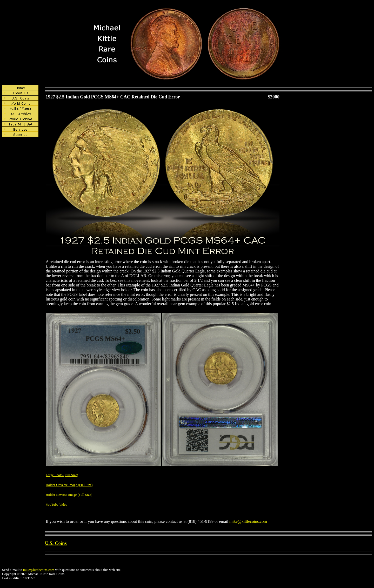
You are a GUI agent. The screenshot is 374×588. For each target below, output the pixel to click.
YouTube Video (56, 505)
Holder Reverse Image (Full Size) (69, 495)
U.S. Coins (56, 543)
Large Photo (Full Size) (62, 475)
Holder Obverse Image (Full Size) (69, 485)
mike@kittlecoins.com (248, 521)
